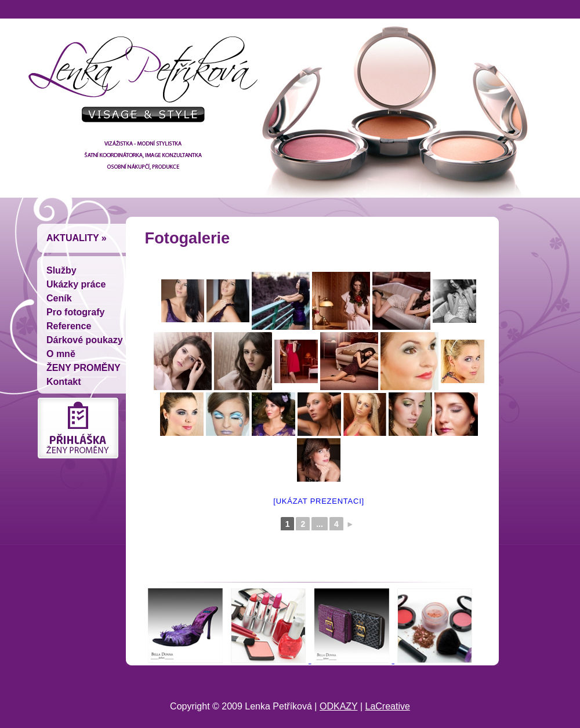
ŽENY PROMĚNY (84, 368)
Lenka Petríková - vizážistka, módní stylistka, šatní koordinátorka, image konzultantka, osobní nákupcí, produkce (139, 84)
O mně (61, 354)
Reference (69, 326)
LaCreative (388, 706)
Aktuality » (77, 238)
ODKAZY (339, 706)
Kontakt (64, 382)
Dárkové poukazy (85, 340)
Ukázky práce (76, 284)
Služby (61, 270)
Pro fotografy (75, 312)
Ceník (59, 298)
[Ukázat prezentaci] (319, 501)
